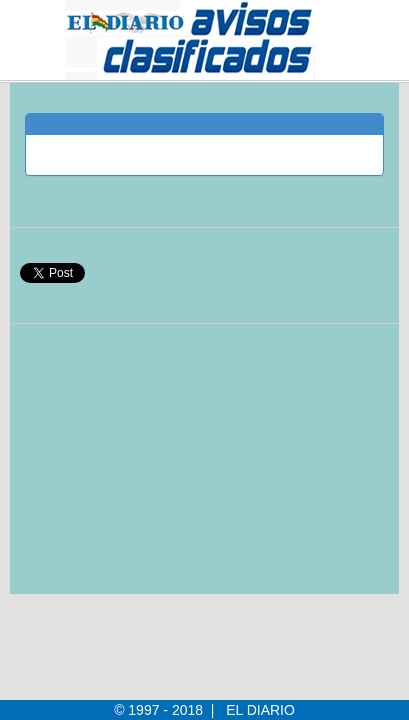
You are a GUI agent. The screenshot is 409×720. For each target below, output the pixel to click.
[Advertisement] (172, 469)
